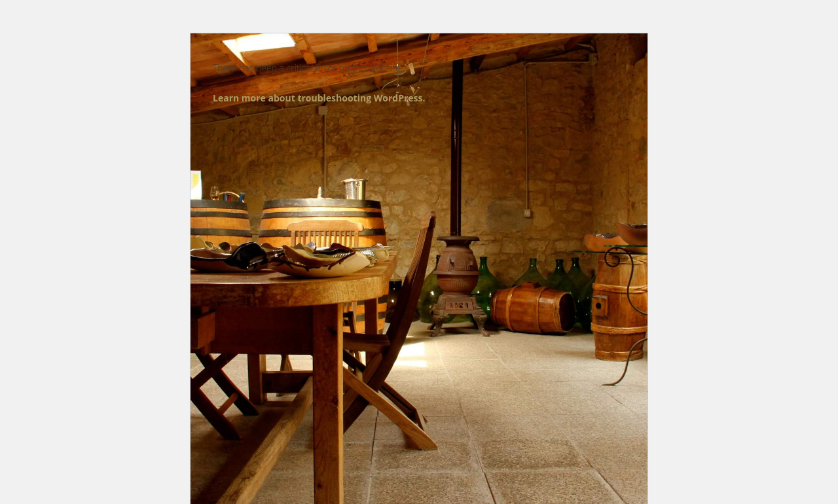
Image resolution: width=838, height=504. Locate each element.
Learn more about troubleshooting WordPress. (319, 98)
